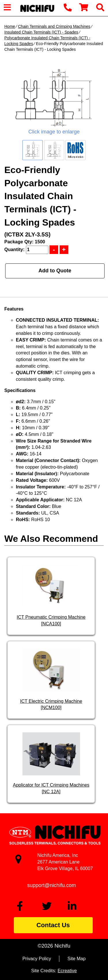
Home (10, 26)
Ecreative (67, 971)
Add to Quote (55, 271)
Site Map (76, 959)
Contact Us (53, 925)
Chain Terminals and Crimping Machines (54, 26)
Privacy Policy (37, 959)
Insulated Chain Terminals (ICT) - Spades (41, 32)
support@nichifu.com (52, 885)
